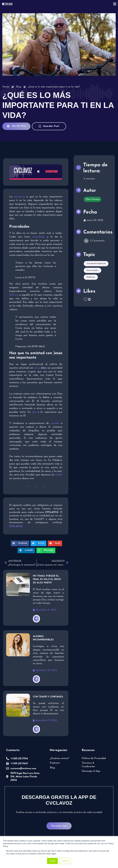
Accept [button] (52, 861)
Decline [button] (65, 861)
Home (6, 87)
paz (34, 412)
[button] (20, 543)
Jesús (37, 368)
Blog (19, 87)
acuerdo (55, 423)
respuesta (19, 197)
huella (59, 475)
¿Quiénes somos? (60, 758)
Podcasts (55, 763)
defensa (14, 295)
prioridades (39, 237)
